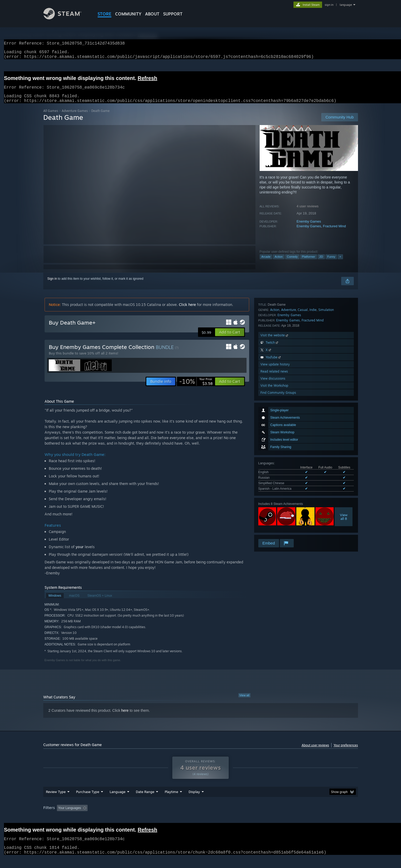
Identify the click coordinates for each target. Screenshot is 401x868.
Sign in (52, 285)
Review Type (56, 802)
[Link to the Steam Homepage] (66, 18)
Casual (303, 448)
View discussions (273, 517)
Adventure (289, 448)
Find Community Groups (278, 531)
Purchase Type (88, 802)
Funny (331, 263)
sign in (329, 5)
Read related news (274, 510)
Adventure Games (75, 117)
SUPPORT (173, 14)
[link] (196, 388)
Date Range (145, 802)
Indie (313, 448)
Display (194, 802)
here (125, 717)
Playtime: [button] (163, 818)
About (152, 14)
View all (244, 702)
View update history (275, 503)
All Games (51, 117)
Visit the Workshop (274, 524)
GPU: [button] (289, 818)
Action (279, 263)
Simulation (326, 448)
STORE (105, 14)
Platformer (309, 263)
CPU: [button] (272, 818)
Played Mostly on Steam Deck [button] (201, 818)
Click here (187, 311)
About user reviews (315, 751)
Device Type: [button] (312, 818)
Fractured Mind (334, 232)
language (346, 5)
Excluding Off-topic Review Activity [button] (122, 818)
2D (321, 263)
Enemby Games (309, 228)
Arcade (266, 263)
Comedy (292, 263)
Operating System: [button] (245, 818)
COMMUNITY (128, 14)
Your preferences (346, 751)
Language (117, 802)
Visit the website (275, 474)
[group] (201, 818)
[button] (230, 338)
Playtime (171, 802)
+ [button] (340, 263)
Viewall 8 (344, 418)
